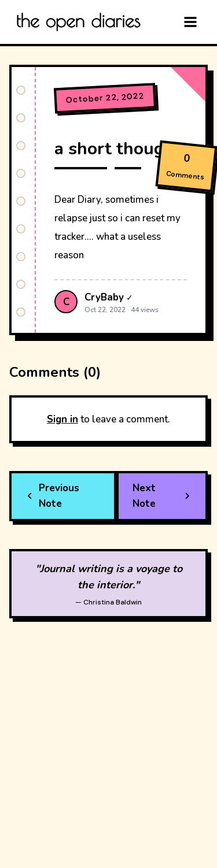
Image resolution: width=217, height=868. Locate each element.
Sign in (62, 419)
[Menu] (190, 22)
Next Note (162, 496)
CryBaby (104, 297)
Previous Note (52, 496)
